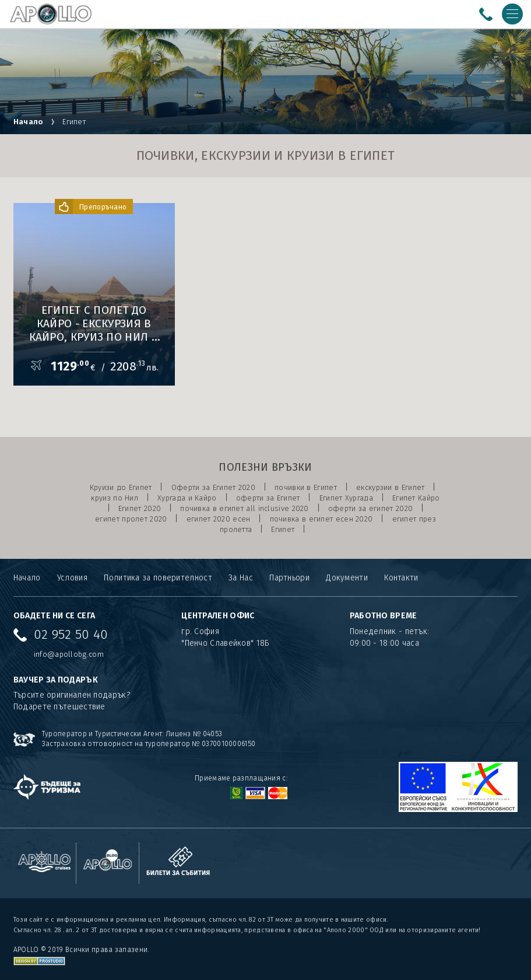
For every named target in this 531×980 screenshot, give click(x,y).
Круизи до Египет (121, 487)
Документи (347, 578)
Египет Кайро (416, 498)
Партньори (289, 578)
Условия (72, 578)
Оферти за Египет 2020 (213, 487)
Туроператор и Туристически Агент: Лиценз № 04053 (132, 734)
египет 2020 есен (219, 519)
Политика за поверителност (158, 578)
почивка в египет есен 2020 (321, 519)
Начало (28, 122)
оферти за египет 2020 (370, 508)
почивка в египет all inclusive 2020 (245, 508)
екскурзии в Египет (390, 487)
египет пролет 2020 (131, 519)
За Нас (241, 578)
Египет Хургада (346, 498)
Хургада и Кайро (187, 498)
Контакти (401, 578)
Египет (283, 529)
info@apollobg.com (69, 654)
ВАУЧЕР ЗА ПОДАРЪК (56, 680)
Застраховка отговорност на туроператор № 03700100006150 (149, 744)
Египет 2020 (140, 508)
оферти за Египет (268, 498)
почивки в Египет (306, 487)
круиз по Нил (115, 498)
